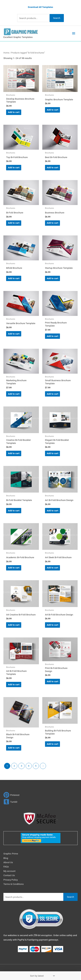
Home (6, 53)
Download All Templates (40, 7)
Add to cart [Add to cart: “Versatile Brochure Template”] (14, 334)
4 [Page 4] (29, 766)
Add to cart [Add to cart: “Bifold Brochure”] (14, 278)
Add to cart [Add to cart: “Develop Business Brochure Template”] (14, 112)
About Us (8, 862)
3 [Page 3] (22, 766)
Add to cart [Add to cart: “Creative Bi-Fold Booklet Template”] (14, 453)
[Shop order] (42, 976)
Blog (6, 858)
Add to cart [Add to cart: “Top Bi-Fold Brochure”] (14, 167)
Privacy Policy (11, 880)
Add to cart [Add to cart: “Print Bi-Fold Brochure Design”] (52, 681)
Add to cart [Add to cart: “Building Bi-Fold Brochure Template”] (52, 744)
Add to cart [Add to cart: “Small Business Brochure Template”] (52, 394)
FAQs (6, 867)
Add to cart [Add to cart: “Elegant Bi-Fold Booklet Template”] (52, 453)
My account (9, 871)
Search (57, 18)
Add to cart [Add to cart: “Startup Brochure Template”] (52, 278)
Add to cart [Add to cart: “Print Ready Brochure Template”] (52, 336)
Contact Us (9, 875)
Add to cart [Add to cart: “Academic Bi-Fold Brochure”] (14, 568)
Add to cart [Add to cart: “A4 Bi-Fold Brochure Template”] (14, 684)
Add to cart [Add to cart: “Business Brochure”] (52, 223)
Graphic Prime (11, 854)
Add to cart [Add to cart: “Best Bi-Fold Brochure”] (52, 167)
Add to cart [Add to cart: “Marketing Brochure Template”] (14, 394)
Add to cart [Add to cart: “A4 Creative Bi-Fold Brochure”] (14, 625)
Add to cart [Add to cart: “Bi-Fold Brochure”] (14, 223)
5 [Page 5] (36, 766)
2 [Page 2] (14, 766)
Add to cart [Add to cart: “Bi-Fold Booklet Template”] (14, 511)
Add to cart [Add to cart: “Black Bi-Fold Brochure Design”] (14, 748)
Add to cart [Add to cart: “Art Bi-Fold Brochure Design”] (52, 511)
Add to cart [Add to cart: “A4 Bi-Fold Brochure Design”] (52, 625)
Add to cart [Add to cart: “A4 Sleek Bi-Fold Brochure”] (52, 568)
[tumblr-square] (10, 802)
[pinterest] (11, 795)
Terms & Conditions (13, 884)
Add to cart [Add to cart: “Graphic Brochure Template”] (52, 110)
